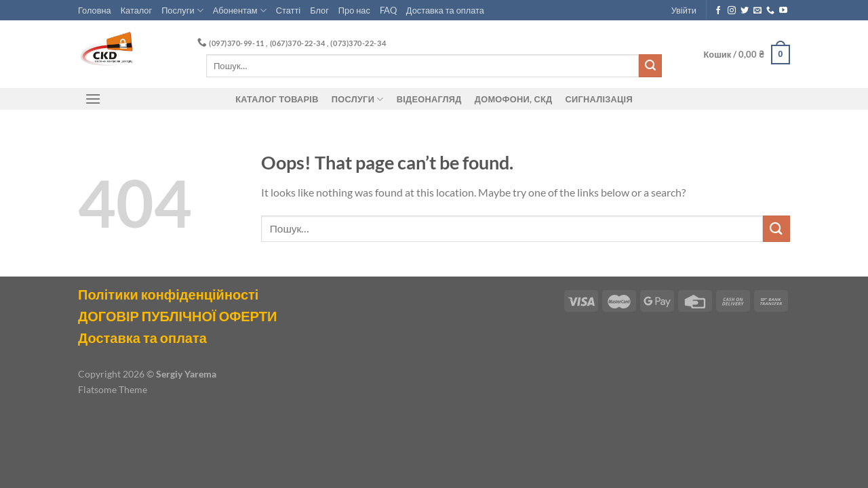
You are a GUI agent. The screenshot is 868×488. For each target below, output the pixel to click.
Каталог (137, 10)
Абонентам (240, 11)
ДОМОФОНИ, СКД (514, 99)
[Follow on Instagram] (732, 11)
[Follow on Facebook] (718, 11)
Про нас (354, 10)
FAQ (388, 10)
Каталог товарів (277, 99)
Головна (95, 10)
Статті (288, 10)
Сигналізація (599, 99)
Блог (319, 10)
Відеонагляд (429, 99)
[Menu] (93, 99)
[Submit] (650, 66)
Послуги (182, 11)
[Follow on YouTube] (783, 11)
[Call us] (770, 11)
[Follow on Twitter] (745, 11)
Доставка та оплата (445, 10)
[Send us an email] (757, 11)
